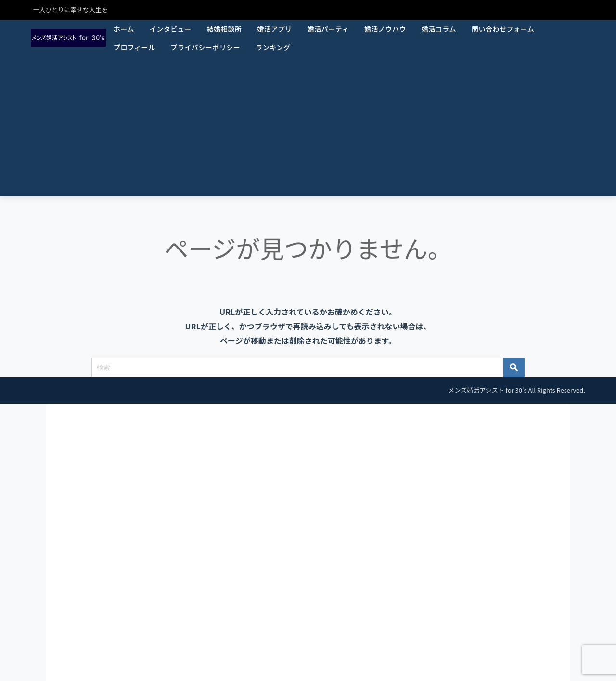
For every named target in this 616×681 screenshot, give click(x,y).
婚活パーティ (328, 29)
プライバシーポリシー (205, 47)
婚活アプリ (275, 29)
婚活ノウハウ (385, 29)
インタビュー (171, 29)
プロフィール (135, 47)
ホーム (124, 29)
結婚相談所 (225, 29)
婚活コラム (439, 29)
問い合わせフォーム (503, 29)
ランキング (273, 47)
